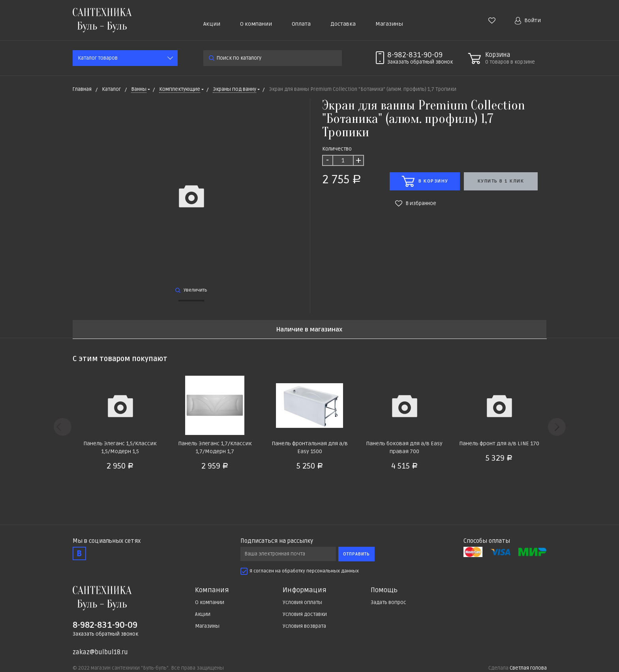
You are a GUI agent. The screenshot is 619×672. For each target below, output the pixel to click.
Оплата (301, 24)
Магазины (389, 24)
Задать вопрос (388, 602)
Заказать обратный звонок (105, 634)
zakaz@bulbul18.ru (100, 652)
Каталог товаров (98, 58)
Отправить (356, 554)
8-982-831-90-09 (415, 55)
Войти (528, 21)
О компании (256, 24)
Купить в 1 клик (501, 181)
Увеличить (191, 290)
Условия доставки (305, 614)
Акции (212, 24)
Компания (212, 590)
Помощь (384, 590)
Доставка (343, 24)
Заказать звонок (420, 62)
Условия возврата (304, 626)
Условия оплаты (302, 602)
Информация (305, 590)
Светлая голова (528, 668)
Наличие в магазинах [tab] (309, 330)
